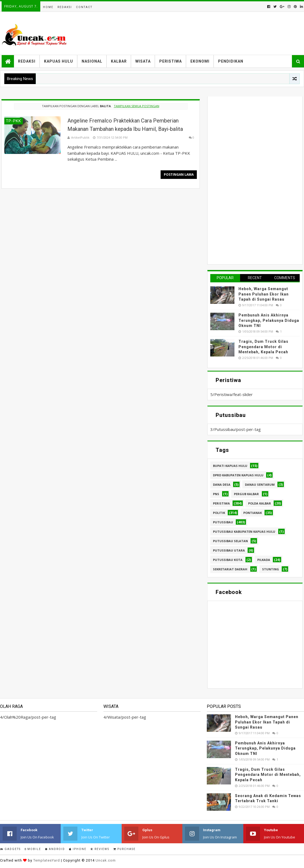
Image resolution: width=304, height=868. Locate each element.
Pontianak (253, 513)
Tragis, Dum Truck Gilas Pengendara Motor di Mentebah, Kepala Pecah (263, 347)
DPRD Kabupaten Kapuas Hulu (238, 475)
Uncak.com (106, 860)
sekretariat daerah (230, 569)
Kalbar (119, 61)
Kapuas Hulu (59, 61)
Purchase (124, 849)
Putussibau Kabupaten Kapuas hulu (244, 532)
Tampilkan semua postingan (137, 106)
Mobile (33, 849)
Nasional (92, 61)
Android (55, 849)
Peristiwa (171, 61)
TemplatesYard (47, 860)
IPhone (78, 849)
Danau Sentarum (260, 485)
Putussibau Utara (229, 550)
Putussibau (223, 522)
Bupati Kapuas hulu (230, 466)
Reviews (100, 849)
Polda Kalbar (260, 503)
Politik (219, 513)
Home (48, 7)
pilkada (264, 560)
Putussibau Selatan (230, 541)
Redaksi (65, 7)
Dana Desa (222, 485)
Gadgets (10, 849)
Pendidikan (231, 61)
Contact (84, 7)
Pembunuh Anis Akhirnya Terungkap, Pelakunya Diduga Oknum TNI (269, 320)
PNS (216, 494)
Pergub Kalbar (246, 494)
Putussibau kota (228, 560)
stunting (271, 569)
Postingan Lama (179, 174)
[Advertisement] (251, 180)
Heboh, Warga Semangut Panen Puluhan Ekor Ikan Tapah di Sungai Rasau (264, 294)
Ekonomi (200, 61)
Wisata (143, 61)
